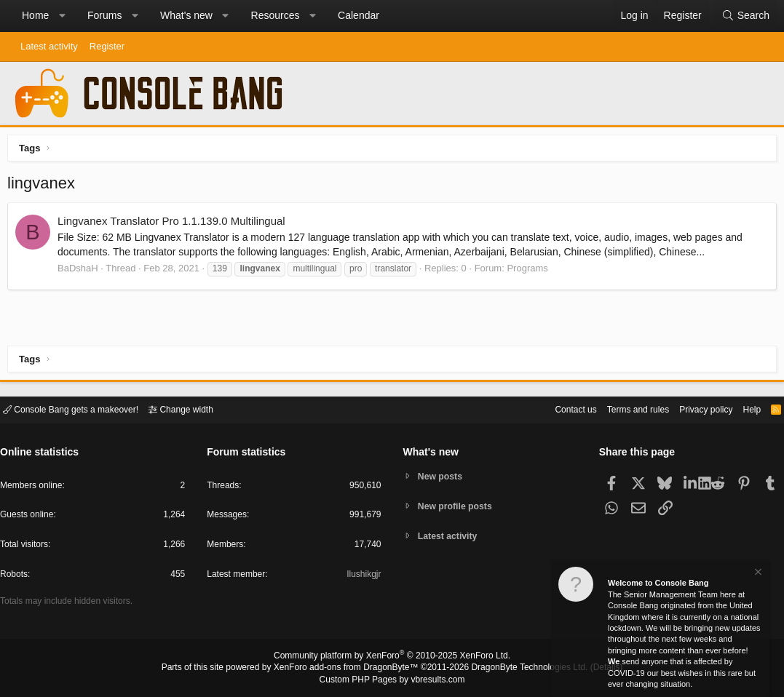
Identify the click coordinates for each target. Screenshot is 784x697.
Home (35, 15)
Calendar (359, 15)
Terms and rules (620, 409)
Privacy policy (693, 409)
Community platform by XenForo (392, 658)
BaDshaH (82, 272)
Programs (531, 272)
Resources (276, 15)
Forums (104, 15)
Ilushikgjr (362, 577)
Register (107, 46)
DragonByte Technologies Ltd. (518, 669)
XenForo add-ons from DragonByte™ (349, 669)
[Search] (745, 16)
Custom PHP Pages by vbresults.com (392, 680)
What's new (186, 15)
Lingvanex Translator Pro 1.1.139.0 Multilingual (175, 224)
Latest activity (49, 46)
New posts (442, 475)
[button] (62, 16)
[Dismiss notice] (757, 574)
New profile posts (458, 506)
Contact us (553, 409)
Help (743, 409)
